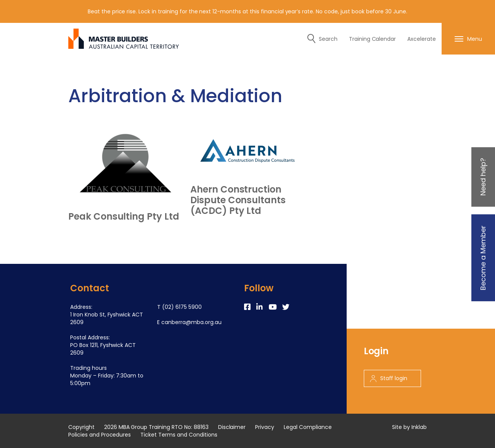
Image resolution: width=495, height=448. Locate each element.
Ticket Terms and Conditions (179, 435)
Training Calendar (373, 39)
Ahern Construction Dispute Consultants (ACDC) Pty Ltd (238, 200)
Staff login (389, 378)
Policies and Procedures (100, 435)
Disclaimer (232, 427)
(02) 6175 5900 (182, 307)
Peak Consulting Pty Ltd (124, 217)
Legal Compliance (308, 427)
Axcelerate (422, 39)
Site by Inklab (409, 427)
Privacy (265, 427)
